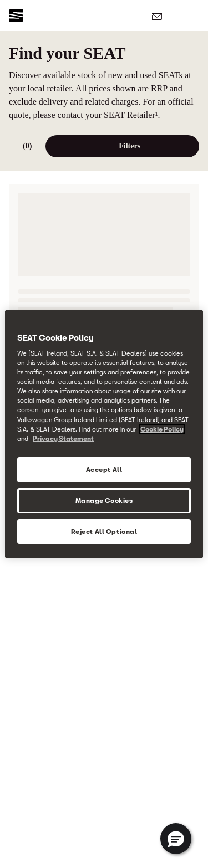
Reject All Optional (104, 531)
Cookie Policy (162, 429)
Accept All (104, 469)
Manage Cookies (104, 500)
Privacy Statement (63, 438)
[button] (176, 839)
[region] (104, 434)
